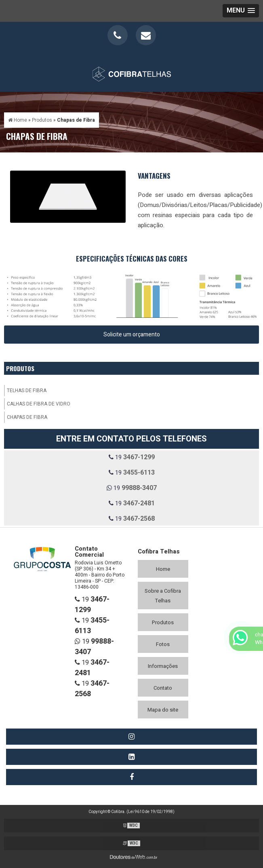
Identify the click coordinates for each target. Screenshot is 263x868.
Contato (163, 688)
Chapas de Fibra (27, 417)
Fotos (163, 644)
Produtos (20, 368)
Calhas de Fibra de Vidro (39, 404)
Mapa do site (163, 710)
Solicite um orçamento (132, 335)
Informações (163, 666)
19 (132, 457)
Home (163, 569)
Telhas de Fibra (27, 391)
